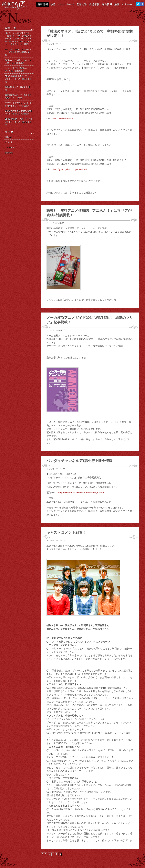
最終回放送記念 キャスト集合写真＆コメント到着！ (18, 96)
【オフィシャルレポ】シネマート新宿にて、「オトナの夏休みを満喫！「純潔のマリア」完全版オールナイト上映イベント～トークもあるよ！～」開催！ (18, 39)
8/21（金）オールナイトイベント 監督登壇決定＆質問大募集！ (18, 52)
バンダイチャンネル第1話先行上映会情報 (79, 461)
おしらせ (50, 44)
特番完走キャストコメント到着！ (17, 88)
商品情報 (9, 153)
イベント (9, 142)
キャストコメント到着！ (66, 532)
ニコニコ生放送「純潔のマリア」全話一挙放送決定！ (17, 70)
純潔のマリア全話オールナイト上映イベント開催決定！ (18, 62)
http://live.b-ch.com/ (64, 119)
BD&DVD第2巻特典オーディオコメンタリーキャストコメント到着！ (19, 122)
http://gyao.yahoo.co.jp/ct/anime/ (70, 169)
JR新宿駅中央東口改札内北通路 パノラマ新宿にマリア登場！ (19, 112)
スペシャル (10, 147)
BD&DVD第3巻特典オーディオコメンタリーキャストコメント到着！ (19, 79)
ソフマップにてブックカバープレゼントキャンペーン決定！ (18, 104)
